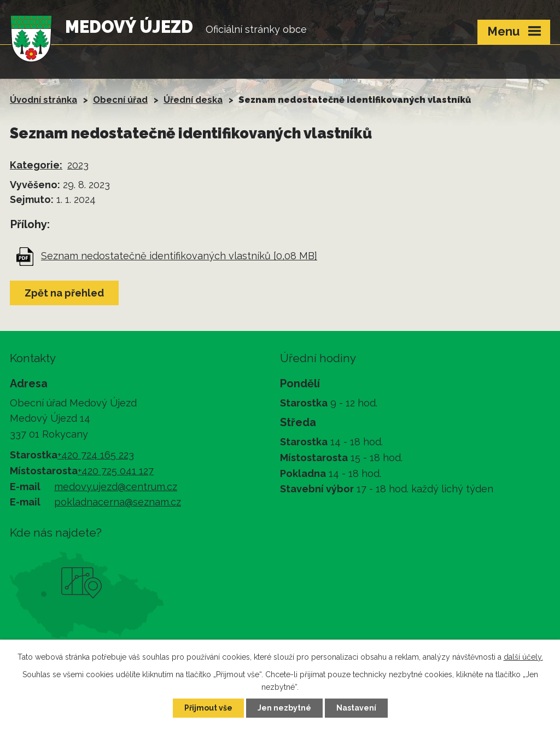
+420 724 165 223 (96, 455)
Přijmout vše (208, 708)
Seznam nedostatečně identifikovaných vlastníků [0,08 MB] (179, 256)
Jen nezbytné (284, 708)
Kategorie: (36, 165)
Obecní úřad (120, 100)
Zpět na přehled (64, 293)
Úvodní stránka (43, 100)
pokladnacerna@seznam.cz (118, 502)
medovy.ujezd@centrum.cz (116, 487)
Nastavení (356, 708)
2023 (78, 165)
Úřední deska (193, 100)
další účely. (523, 657)
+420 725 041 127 (116, 471)
